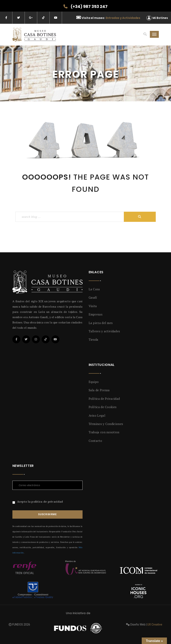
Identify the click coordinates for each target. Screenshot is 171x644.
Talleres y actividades (104, 331)
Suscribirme (47, 514)
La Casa (94, 289)
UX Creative (155, 624)
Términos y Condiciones (106, 424)
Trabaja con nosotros (104, 432)
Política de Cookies (103, 407)
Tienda (94, 339)
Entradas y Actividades (123, 18)
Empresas (96, 314)
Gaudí (93, 297)
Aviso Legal (97, 415)
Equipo (94, 382)
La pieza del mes (101, 323)
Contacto (95, 441)
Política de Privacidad (104, 399)
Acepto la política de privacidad (40, 501)
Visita (93, 306)
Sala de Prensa (99, 390)
